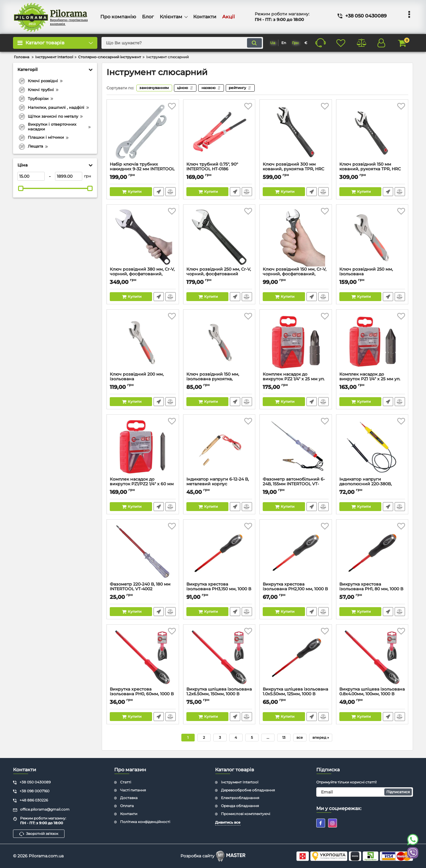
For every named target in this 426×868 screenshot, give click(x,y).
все (300, 737)
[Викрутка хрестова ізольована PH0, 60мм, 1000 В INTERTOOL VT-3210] (143, 657)
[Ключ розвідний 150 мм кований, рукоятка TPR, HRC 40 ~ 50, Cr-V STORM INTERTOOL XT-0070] (372, 132)
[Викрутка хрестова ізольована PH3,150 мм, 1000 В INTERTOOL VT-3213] (219, 552)
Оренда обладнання (240, 806)
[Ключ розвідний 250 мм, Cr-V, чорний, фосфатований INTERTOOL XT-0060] (219, 237)
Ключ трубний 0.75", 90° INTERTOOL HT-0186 (219, 169)
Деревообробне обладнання (248, 790)
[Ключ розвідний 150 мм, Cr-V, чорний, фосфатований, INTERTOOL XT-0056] (296, 237)
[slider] (21, 188)
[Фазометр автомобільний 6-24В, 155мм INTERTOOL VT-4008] (296, 447)
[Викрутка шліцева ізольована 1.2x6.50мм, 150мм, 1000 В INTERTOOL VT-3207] (219, 657)
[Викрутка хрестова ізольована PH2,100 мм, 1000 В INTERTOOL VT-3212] (296, 552)
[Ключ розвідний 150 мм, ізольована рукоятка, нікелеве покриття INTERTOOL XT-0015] (219, 342)
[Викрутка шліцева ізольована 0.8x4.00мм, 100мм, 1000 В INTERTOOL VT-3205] (372, 657)
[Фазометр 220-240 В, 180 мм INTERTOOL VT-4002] (143, 552)
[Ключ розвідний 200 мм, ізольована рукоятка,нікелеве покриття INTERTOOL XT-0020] (143, 342)
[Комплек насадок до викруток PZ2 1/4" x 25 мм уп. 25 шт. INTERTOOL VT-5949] (296, 342)
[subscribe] (365, 792)
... (268, 737)
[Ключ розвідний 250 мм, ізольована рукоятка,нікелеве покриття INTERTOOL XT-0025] (372, 237)
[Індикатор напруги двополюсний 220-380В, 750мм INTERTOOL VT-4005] (372, 447)
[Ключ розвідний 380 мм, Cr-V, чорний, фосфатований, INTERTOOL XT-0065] (143, 237)
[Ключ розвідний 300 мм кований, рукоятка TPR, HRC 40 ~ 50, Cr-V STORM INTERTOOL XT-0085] (296, 132)
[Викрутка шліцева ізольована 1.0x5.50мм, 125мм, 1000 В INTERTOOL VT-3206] (296, 657)
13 (284, 737)
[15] (31, 176)
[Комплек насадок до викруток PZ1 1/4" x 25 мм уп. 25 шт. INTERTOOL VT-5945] (372, 342)
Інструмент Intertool (240, 782)
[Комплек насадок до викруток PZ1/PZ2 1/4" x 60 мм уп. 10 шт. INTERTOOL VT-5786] (143, 447)
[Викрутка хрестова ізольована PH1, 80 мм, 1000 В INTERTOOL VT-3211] (372, 552)
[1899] (69, 176)
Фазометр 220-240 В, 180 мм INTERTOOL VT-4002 (143, 589)
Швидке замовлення (159, 192)
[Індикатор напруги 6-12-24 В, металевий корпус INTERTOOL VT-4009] (219, 447)
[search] (182, 43)
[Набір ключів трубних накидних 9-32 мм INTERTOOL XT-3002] (143, 132)
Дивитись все (228, 822)
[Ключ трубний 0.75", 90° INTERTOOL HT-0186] (219, 132)
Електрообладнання (240, 798)
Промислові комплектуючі (246, 814)
